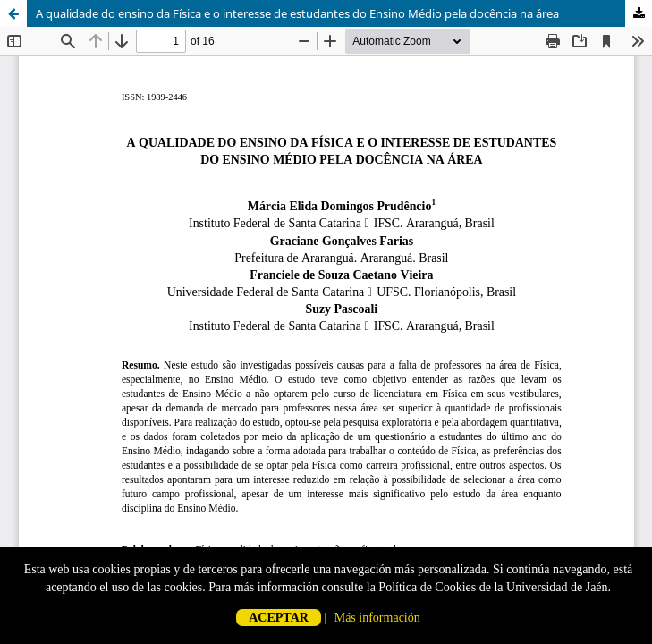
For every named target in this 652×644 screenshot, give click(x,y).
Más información (377, 618)
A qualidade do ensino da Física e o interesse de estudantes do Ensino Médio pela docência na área (297, 13)
